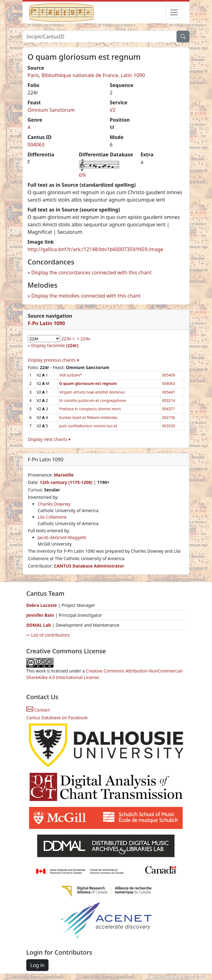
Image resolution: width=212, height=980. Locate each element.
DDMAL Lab (39, 625)
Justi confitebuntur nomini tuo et (88, 426)
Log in (37, 965)
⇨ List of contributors (48, 635)
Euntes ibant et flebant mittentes (89, 418)
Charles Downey (54, 504)
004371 (168, 409)
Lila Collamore (52, 517)
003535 (168, 426)
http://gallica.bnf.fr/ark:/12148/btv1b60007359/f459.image (95, 249)
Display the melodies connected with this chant (86, 296)
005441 (168, 392)
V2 (113, 110)
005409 (168, 375)
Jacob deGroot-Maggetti (62, 537)
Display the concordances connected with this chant (91, 272)
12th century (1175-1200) (66, 482)
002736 (168, 418)
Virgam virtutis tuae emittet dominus (92, 392)
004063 (36, 145)
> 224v (84, 339)
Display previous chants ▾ (53, 360)
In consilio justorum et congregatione (93, 401)
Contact (38, 710)
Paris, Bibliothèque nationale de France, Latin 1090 (86, 75)
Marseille (64, 475)
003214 (168, 401)
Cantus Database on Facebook (57, 718)
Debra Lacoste (42, 605)
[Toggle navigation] (174, 12)
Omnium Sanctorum (51, 110)
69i (82, 175)
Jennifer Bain (41, 615)
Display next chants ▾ (49, 439)
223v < (68, 339)
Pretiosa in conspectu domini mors (90, 409)
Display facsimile (55, 345)
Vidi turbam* (71, 375)
